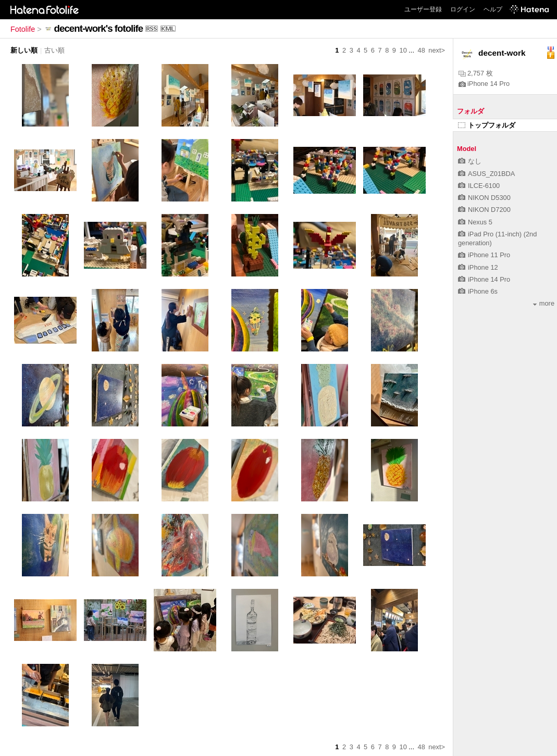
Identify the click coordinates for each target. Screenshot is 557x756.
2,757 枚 (476, 73)
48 (422, 50)
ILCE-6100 (479, 186)
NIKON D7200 (484, 210)
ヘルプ (493, 9)
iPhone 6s (478, 291)
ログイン (463, 9)
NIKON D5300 (484, 198)
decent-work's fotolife (99, 28)
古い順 (54, 50)
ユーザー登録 (423, 9)
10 (403, 50)
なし (470, 161)
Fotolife (23, 29)
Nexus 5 (475, 222)
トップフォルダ (487, 125)
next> (437, 50)
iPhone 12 (478, 267)
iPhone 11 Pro (484, 255)
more (544, 303)
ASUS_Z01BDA (486, 174)
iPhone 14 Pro (484, 84)
